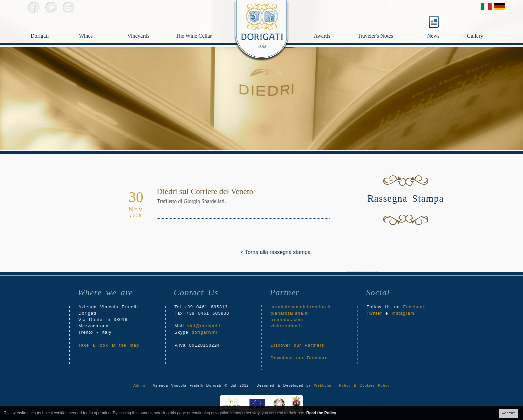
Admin (139, 385)
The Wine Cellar (194, 37)
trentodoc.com (287, 319)
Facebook (34, 7)
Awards (334, 25)
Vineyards (146, 25)
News (433, 36)
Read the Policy (321, 413)
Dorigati (49, 25)
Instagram (68, 7)
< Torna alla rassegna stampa (245, 252)
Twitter (51, 7)
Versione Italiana (486, 7)
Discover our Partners (297, 345)
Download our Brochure (299, 358)
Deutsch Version (499, 7)
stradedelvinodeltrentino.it (301, 307)
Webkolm (323, 385)
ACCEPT (508, 413)
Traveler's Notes (390, 25)
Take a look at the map (109, 345)
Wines (97, 25)
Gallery (488, 25)
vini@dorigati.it (205, 326)
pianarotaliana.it (289, 313)
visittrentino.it (286, 326)
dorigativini (205, 332)
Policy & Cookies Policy (364, 385)
